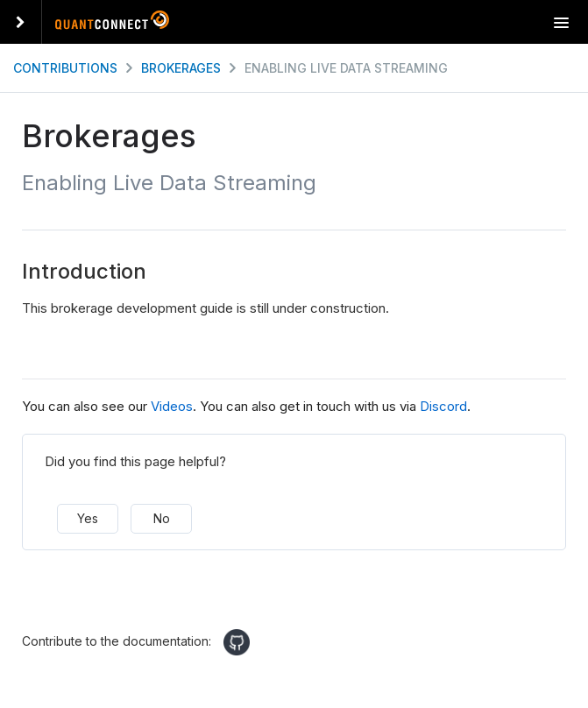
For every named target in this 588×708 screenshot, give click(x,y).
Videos (172, 406)
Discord (443, 406)
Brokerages (181, 68)
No (162, 518)
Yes (88, 518)
